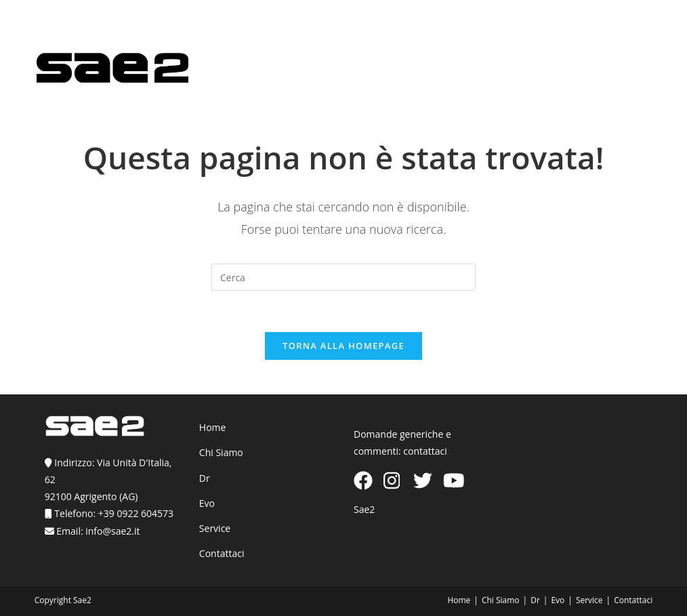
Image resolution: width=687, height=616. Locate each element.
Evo (207, 503)
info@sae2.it (112, 531)
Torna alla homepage (343, 346)
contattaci (425, 451)
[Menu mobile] (632, 77)
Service (215, 528)
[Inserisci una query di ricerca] (343, 277)
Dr (205, 478)
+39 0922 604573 (136, 513)
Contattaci (222, 553)
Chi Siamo (221, 452)
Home (213, 427)
